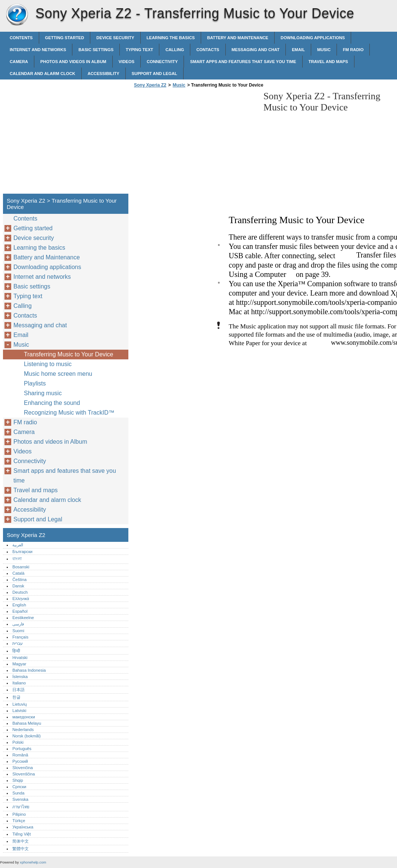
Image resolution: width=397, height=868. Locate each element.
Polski (18, 742)
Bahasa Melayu (27, 723)
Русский (20, 761)
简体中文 (21, 841)
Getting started (65, 38)
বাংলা (17, 559)
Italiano (19, 683)
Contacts (208, 50)
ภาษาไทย (21, 807)
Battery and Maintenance (238, 38)
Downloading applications (313, 38)
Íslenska (20, 677)
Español (20, 611)
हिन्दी (16, 651)
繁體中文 (21, 849)
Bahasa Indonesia (29, 670)
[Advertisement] (195, 143)
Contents (21, 38)
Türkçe (19, 821)
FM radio (353, 50)
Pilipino (19, 814)
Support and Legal (154, 74)
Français (20, 637)
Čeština (19, 580)
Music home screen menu (58, 374)
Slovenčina (23, 768)
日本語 (18, 690)
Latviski (19, 711)
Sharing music (43, 393)
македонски (24, 717)
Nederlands (23, 730)
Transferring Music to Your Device (69, 354)
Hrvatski (20, 658)
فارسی (18, 624)
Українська (23, 827)
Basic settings (96, 50)
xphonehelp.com (33, 862)
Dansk (18, 586)
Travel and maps (328, 62)
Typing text (139, 50)
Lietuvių (20, 704)
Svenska (20, 799)
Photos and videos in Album (73, 62)
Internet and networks (38, 50)
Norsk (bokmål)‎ (26, 736)
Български (22, 552)
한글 (16, 697)
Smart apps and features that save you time (243, 62)
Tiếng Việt (21, 834)
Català (18, 573)
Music (324, 50)
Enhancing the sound (52, 403)
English (19, 605)
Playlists (35, 383)
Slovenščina (24, 774)
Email (298, 50)
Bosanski (21, 567)
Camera (19, 62)
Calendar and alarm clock (43, 74)
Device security (115, 38)
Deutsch (20, 592)
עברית (18, 643)
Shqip (18, 780)
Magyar (19, 664)
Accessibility (104, 74)
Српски (19, 787)
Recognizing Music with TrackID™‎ (69, 413)
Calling (175, 50)
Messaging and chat (256, 50)
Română (20, 755)
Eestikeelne (23, 618)
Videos (126, 62)
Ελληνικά (21, 599)
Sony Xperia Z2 (17, 15)
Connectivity (162, 62)
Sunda (18, 793)
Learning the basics (171, 38)
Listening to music (48, 364)
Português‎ (22, 749)
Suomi (18, 631)
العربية (18, 545)
